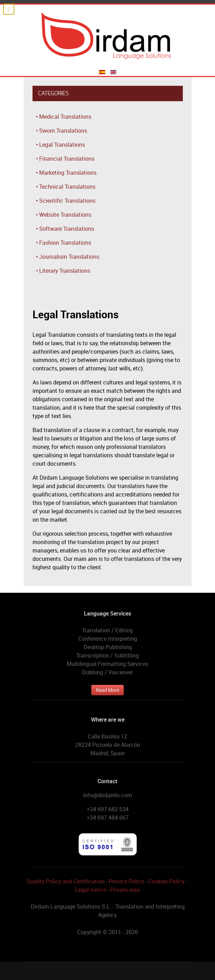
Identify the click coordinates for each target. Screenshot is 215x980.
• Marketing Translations (66, 173)
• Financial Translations (65, 159)
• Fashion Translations (64, 243)
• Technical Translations (66, 187)
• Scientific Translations (66, 201)
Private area (125, 890)
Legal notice (91, 890)
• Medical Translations (64, 117)
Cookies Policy (166, 881)
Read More (107, 690)
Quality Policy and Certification (66, 881)
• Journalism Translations (68, 257)
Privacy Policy (126, 881)
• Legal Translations (60, 145)
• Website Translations (64, 215)
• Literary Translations (63, 271)
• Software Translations (65, 229)
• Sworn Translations (62, 131)
